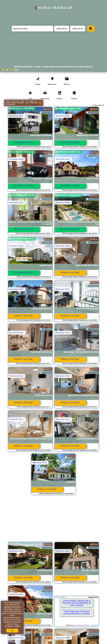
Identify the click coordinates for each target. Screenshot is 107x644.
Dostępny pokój (23, 142)
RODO (18, 626)
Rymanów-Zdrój (16, 116)
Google (7, 607)
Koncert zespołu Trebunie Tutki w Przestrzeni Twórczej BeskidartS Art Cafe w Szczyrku (77, 603)
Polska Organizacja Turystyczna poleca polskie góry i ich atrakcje (77, 612)
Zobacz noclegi (70, 272)
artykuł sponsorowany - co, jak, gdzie (87, 625)
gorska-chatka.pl (53, 7)
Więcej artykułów (60, 597)
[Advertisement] (53, 520)
